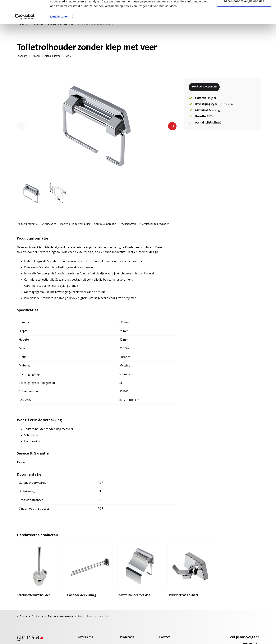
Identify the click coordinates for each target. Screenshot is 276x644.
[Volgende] (172, 126)
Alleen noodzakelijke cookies (244, 23)
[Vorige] (21, 126)
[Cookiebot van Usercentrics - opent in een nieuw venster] (25, 38)
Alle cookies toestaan (244, 10)
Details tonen (59, 38)
